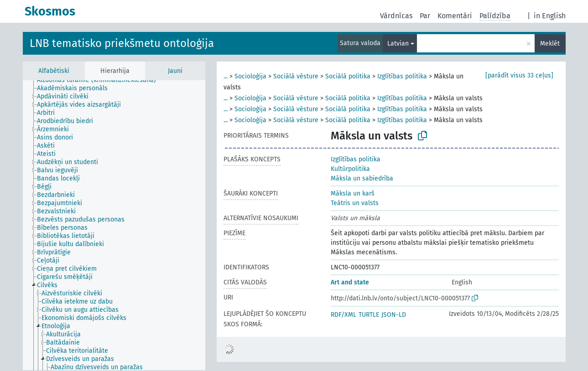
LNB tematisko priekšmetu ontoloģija (122, 43)
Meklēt (550, 44)
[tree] (114, 225)
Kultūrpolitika (350, 169)
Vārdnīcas (396, 16)
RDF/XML (343, 315)
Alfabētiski (54, 71)
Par (425, 16)
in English (550, 16)
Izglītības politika (402, 76)
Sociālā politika (348, 76)
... (226, 76)
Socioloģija (250, 76)
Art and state (350, 282)
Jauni (175, 71)
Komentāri (455, 16)
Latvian (398, 44)
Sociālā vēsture (296, 76)
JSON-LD (394, 315)
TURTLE (369, 315)
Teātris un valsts (355, 203)
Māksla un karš (353, 193)
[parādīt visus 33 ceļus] (519, 75)
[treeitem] (100, 80)
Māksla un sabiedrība (362, 178)
